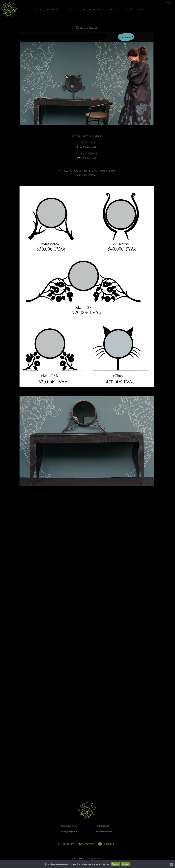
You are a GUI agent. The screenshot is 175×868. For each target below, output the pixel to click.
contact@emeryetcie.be (69, 832)
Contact (140, 10)
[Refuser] (172, 864)
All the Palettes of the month (105, 10)
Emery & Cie (83, 859)
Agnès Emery (51, 10)
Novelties (80, 10)
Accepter (115, 864)
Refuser (125, 864)
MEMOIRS (128, 10)
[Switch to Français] (168, 3)
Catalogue (66, 10)
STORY (38, 10)
